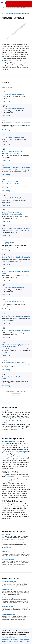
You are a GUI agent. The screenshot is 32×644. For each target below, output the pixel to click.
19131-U (4, 360)
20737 (4, 328)
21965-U (4, 135)
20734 (4, 120)
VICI (16, 61)
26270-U (4, 195)
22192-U (4, 210)
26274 (4, 92)
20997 (4, 149)
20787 (4, 374)
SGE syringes (6, 475)
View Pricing (6, 101)
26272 (4, 299)
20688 (4, 226)
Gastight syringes (21, 452)
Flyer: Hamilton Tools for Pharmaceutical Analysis (16, 422)
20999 (4, 179)
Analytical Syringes (25, 13)
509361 (4, 240)
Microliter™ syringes (8, 458)
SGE (10, 61)
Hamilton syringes (8, 441)
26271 (4, 285)
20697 (4, 269)
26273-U (4, 106)
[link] (5, 640)
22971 (4, 165)
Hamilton (5, 61)
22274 (4, 342)
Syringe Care (6, 411)
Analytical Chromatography (13, 13)
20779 (4, 255)
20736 (4, 314)
